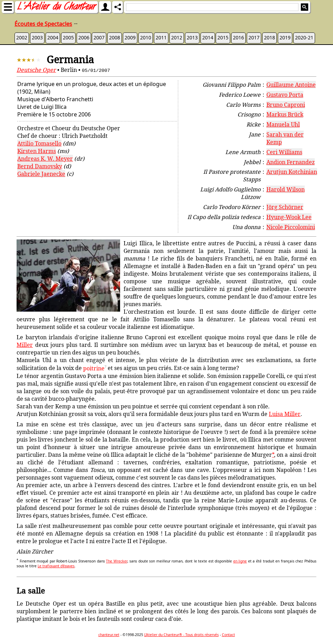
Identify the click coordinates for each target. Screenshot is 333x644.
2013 (192, 37)
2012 (177, 37)
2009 (130, 37)
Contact (228, 635)
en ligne (240, 561)
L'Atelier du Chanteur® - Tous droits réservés (182, 635)
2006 (84, 37)
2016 (238, 37)
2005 (68, 37)
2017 (254, 37)
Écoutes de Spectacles (43, 24)
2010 (146, 37)
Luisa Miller (285, 414)
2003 (37, 37)
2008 (115, 37)
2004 (53, 37)
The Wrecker (117, 561)
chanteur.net (109, 635)
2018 (270, 37)
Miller (25, 345)
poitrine (94, 368)
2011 (161, 37)
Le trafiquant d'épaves (56, 566)
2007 (99, 37)
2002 (22, 37)
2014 (208, 37)
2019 (285, 37)
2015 (223, 37)
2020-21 (304, 37)
